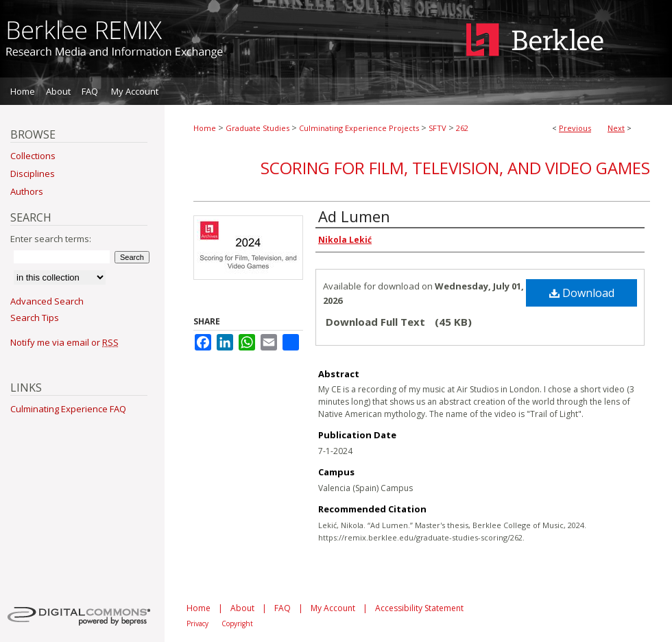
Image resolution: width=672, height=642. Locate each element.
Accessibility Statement (419, 608)
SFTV (437, 128)
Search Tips (35, 318)
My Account (333, 608)
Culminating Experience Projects (359, 128)
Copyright (237, 623)
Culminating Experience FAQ (68, 409)
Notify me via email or (64, 342)
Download (582, 293)
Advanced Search (47, 301)
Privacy (197, 623)
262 (462, 128)
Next (616, 128)
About (242, 608)
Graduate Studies (257, 128)
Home (205, 128)
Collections (33, 156)
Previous (575, 128)
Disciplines (33, 174)
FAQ (283, 608)
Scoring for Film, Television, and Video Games (455, 168)
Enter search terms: (51, 239)
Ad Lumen (354, 216)
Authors (27, 191)
